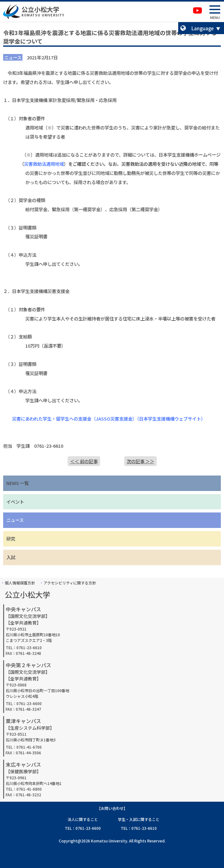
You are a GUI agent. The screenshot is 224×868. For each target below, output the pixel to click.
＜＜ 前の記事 (84, 461)
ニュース (15, 520)
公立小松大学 (40, 9)
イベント (15, 502)
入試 (11, 557)
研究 (11, 539)
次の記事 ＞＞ (140, 461)
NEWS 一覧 (18, 483)
